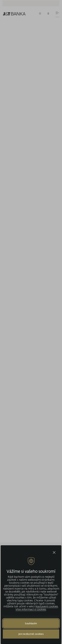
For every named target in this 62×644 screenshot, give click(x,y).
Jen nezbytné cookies (31, 634)
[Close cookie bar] (54, 552)
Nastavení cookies (47, 606)
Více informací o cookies (31, 609)
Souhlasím (31, 623)
